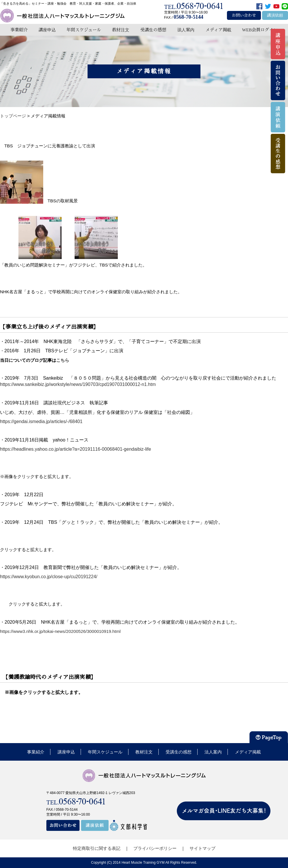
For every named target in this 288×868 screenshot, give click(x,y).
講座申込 (47, 30)
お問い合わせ (244, 15)
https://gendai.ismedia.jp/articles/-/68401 (41, 421)
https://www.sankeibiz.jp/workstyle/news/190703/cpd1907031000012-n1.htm (78, 384)
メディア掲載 (218, 30)
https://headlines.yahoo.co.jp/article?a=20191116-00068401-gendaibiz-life (75, 449)
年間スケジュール (84, 30)
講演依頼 (275, 15)
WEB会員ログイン (260, 30)
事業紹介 (19, 30)
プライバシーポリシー (155, 848)
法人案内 (186, 30)
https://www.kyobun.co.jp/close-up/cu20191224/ (49, 577)
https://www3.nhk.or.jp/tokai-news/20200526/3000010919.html (60, 631)
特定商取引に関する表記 (97, 848)
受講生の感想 (153, 30)
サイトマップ (202, 848)
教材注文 (121, 30)
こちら (65, 360)
